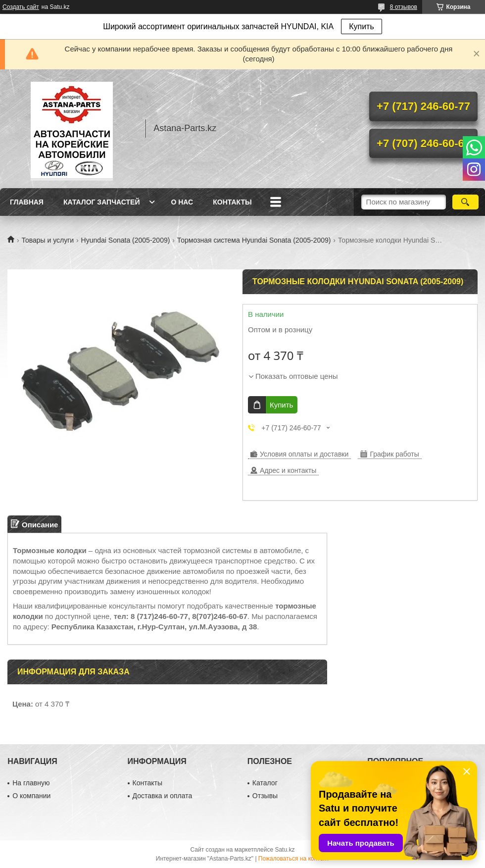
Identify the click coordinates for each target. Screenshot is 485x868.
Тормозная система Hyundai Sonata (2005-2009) (254, 240)
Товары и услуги (48, 240)
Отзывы (265, 796)
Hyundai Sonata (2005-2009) (126, 240)
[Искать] (465, 202)
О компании (31, 796)
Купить (362, 26)
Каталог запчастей (102, 202)
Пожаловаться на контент (294, 859)
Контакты (232, 202)
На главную (31, 783)
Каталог (265, 783)
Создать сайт (21, 7)
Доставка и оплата (163, 796)
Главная (27, 202)
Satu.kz (285, 850)
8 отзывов (404, 7)
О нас (182, 202)
